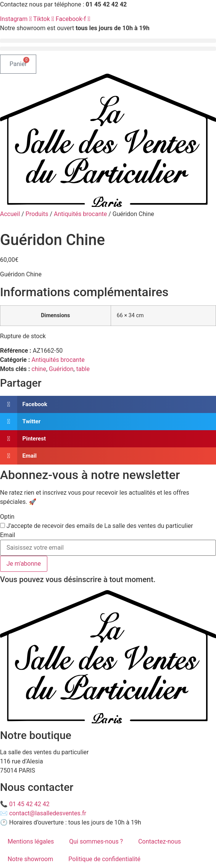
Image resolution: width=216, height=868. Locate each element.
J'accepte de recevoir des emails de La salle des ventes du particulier (100, 526)
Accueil (10, 214)
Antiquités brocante (80, 214)
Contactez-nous (160, 841)
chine (39, 369)
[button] (108, 41)
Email (8, 535)
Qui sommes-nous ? (96, 841)
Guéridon (61, 369)
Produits (37, 214)
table (83, 369)
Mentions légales (31, 841)
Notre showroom (30, 859)
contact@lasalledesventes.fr (48, 813)
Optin (7, 517)
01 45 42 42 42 (29, 804)
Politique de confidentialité (104, 859)
